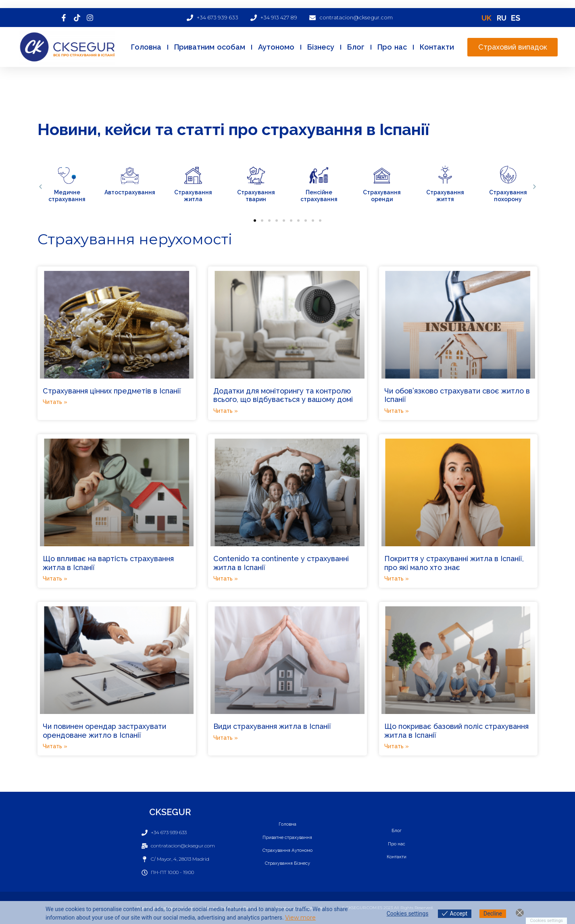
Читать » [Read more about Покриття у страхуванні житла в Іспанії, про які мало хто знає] (397, 579)
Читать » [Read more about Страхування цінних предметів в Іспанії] (55, 402)
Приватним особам (210, 47)
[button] (41, 187)
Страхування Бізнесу (287, 864)
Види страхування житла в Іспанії (272, 726)
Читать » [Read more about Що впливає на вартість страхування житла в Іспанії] (55, 579)
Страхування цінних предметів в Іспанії (112, 391)
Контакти (437, 47)
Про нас (392, 47)
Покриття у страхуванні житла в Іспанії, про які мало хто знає (454, 563)
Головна (146, 47)
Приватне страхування (287, 837)
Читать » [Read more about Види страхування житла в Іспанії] (226, 738)
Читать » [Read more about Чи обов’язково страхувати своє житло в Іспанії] (397, 411)
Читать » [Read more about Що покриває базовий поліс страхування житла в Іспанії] (397, 746)
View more (300, 918)
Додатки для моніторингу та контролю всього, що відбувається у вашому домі (283, 395)
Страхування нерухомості (135, 239)
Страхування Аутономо (287, 851)
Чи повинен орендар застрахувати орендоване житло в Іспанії (104, 731)
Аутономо (276, 47)
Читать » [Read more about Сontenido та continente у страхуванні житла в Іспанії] (226, 579)
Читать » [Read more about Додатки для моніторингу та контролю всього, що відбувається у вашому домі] (226, 411)
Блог (356, 47)
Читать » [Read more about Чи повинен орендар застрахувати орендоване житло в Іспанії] (55, 746)
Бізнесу (321, 47)
